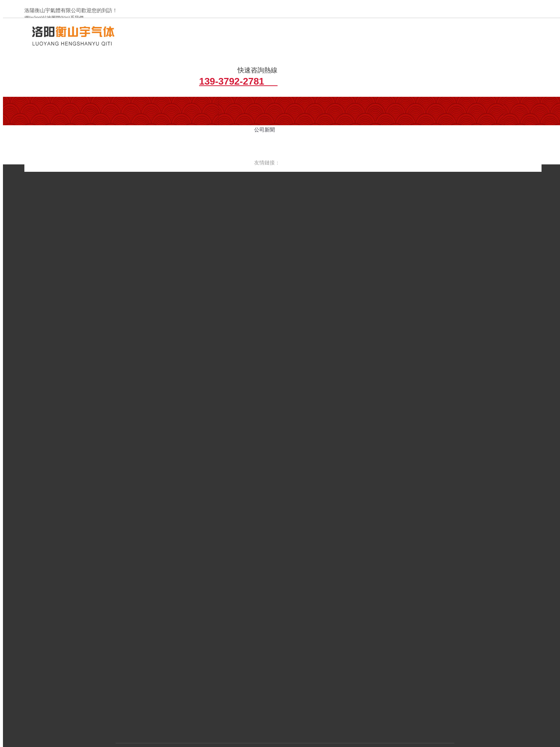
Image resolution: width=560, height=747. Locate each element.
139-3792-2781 (502, 47)
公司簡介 (110, 105)
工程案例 (304, 624)
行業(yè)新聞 (168, 105)
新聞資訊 (230, 624)
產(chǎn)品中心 (267, 624)
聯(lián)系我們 (268, 635)
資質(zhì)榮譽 (339, 624)
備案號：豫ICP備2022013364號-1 (169, 689)
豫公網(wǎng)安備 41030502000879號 (256, 689)
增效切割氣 (225, 105)
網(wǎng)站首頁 (148, 624)
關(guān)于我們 (193, 624)
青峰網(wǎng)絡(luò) (367, 689)
